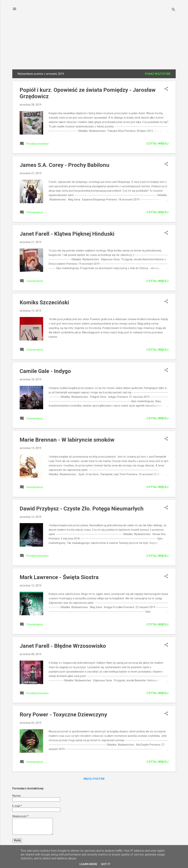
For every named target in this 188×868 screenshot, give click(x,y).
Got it (106, 864)
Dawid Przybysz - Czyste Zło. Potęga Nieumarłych (82, 509)
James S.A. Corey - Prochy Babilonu (65, 166)
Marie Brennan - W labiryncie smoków (67, 440)
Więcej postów (94, 780)
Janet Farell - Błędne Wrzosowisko (63, 647)
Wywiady (59, 60)
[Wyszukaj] (173, 10)
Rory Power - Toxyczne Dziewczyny (63, 715)
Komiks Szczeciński (44, 303)
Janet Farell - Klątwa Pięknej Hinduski (67, 234)
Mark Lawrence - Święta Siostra (59, 578)
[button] (166, 90)
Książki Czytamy (94, 27)
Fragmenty (81, 60)
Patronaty (132, 60)
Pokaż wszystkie (158, 75)
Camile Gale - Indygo (45, 372)
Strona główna (33, 60)
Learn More (88, 864)
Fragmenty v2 (107, 60)
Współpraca (157, 60)
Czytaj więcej (157, 144)
